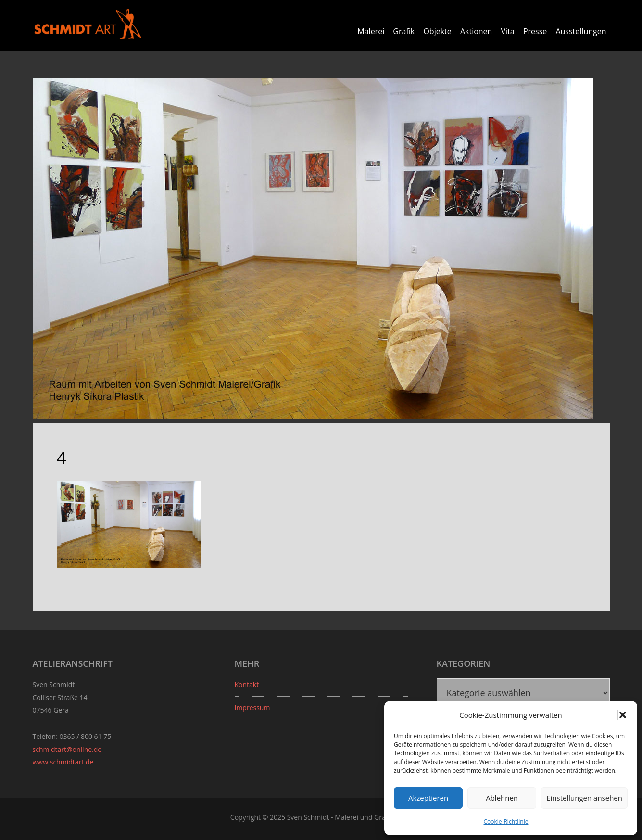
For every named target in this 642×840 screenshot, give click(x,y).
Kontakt (247, 684)
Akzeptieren (428, 798)
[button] (623, 715)
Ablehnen (502, 798)
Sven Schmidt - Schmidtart (88, 24)
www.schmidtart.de (63, 762)
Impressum (252, 707)
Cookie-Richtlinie (506, 821)
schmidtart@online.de (67, 749)
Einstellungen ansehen (584, 798)
